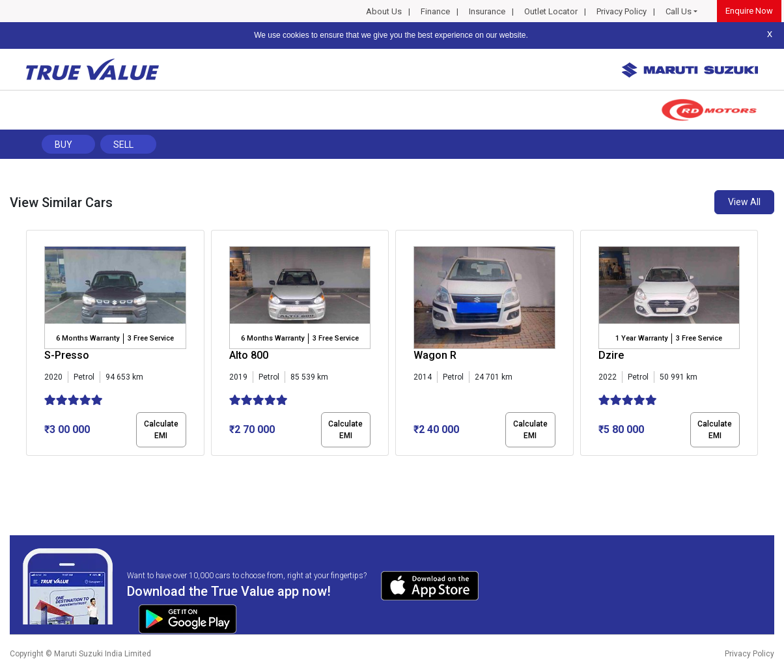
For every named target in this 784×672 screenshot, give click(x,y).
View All (744, 202)
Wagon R (435, 355)
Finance (435, 11)
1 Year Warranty (641, 338)
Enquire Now (749, 11)
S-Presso (67, 355)
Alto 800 (249, 355)
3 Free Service (151, 338)
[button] (30, 467)
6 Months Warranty (88, 338)
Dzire (611, 355)
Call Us (679, 11)
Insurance (487, 11)
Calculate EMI (161, 430)
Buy (63, 145)
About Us (384, 11)
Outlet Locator (551, 11)
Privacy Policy (622, 11)
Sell (123, 145)
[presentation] (33, 346)
